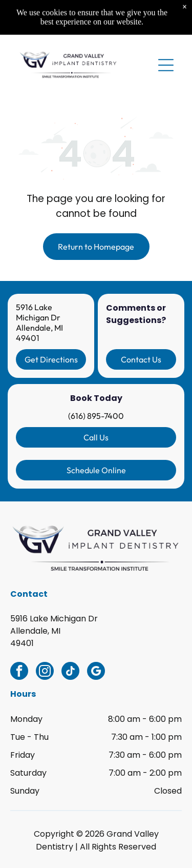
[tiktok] (70, 672)
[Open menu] (166, 32)
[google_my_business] (96, 672)
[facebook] (19, 672)
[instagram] (45, 672)
